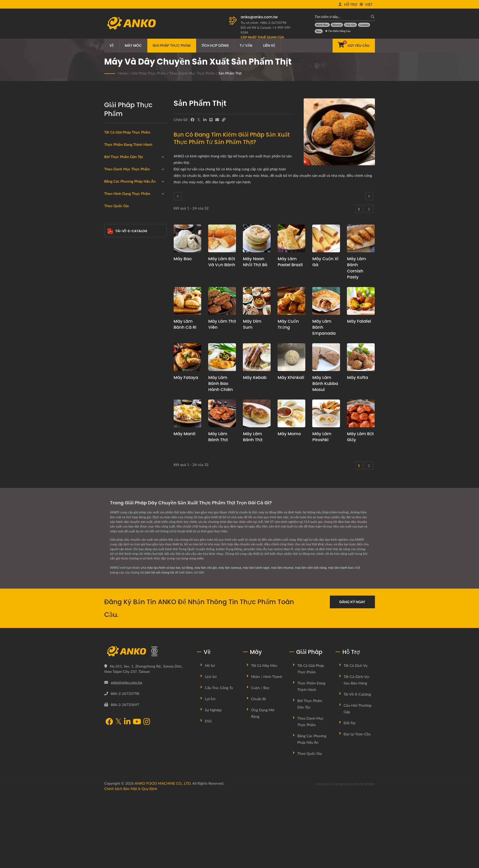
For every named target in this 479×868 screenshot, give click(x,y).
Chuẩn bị (259, 771)
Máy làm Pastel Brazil (290, 262)
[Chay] (111, 288)
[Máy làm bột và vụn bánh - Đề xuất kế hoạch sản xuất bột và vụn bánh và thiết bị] (222, 238)
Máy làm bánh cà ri (185, 324)
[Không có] (111, 399)
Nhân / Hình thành (267, 749)
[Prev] (178, 196)
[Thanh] (111, 488)
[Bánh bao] (322, 25)
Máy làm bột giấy (360, 437)
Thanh (119, 489)
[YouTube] (137, 794)
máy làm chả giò (206, 640)
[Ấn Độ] (111, 177)
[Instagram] (147, 794)
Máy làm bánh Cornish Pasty (356, 268)
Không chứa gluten (126, 278)
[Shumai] (337, 25)
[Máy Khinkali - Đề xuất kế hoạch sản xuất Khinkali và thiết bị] (291, 357)
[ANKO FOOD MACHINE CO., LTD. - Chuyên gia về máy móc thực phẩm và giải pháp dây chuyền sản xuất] (131, 22)
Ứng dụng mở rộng (263, 785)
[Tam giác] (111, 466)
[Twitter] (199, 120)
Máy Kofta (357, 377)
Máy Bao (183, 259)
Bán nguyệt (124, 478)
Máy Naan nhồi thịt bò (255, 262)
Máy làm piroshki (322, 437)
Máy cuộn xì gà (325, 262)
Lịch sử (211, 749)
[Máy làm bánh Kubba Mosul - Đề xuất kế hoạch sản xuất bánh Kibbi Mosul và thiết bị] (326, 357)
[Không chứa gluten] (111, 277)
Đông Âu (118, 200)
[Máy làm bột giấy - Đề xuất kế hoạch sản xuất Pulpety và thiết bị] (361, 413)
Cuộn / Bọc (260, 760)
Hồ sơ (210, 738)
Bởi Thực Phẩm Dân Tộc (124, 157)
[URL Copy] (224, 120)
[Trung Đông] (111, 188)
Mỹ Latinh (119, 211)
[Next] (369, 196)
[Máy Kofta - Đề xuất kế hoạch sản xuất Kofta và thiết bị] (361, 357)
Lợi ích (210, 771)
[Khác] (111, 499)
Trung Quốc (120, 166)
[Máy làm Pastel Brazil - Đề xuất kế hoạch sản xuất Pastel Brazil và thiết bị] (291, 238)
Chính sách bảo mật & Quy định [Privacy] (131, 861)
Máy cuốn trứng (288, 324)
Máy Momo (289, 434)
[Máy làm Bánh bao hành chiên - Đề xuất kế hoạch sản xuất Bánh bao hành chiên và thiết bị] (222, 357)
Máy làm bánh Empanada (324, 327)
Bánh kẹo (119, 311)
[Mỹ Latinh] (111, 210)
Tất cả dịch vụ (356, 738)
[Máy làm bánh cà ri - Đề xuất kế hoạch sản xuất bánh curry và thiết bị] (188, 301)
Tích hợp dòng (215, 45)
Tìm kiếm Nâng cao (338, 31)
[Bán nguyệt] (111, 477)
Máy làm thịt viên (222, 324)
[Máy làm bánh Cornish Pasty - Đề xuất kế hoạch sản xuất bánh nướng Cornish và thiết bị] (361, 238)
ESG (208, 793)
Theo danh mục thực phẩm (192, 73)
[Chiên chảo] (111, 355)
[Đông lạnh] (111, 232)
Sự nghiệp (213, 782)
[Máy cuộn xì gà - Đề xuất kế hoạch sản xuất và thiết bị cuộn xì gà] (326, 238)
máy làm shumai (283, 640)
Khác (115, 500)
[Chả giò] (350, 25)
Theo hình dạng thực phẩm (127, 412)
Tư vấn (246, 45)
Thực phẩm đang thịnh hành (128, 144)
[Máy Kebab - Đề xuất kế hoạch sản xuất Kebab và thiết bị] (257, 357)
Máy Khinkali (291, 377)
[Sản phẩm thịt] (111, 266)
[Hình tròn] (111, 421)
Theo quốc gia (117, 512)
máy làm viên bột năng (312, 640)
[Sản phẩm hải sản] (111, 255)
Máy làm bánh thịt (218, 437)
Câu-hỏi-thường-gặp (358, 781)
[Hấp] (111, 343)
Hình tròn (122, 422)
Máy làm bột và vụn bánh (222, 262)
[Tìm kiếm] (371, 17)
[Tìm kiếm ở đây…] (341, 17)
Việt (369, 4)
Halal (115, 300)
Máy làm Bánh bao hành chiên (220, 383)
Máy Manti (185, 434)
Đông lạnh (120, 233)
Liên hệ (269, 45)
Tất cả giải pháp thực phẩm (127, 132)
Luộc (115, 366)
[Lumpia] (364, 25)
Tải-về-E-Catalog (127, 538)
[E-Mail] (217, 120)
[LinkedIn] (205, 120)
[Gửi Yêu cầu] (354, 46)
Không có (119, 400)
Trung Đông (120, 189)
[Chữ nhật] (111, 444)
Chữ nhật (122, 445)
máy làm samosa (231, 640)
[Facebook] (192, 120)
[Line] (211, 120)
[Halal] (111, 299)
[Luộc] (111, 366)
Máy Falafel (359, 321)
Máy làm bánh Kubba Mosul (325, 383)
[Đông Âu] (111, 199)
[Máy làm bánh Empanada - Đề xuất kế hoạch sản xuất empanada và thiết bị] (326, 301)
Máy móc (133, 45)
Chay (115, 289)
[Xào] (111, 388)
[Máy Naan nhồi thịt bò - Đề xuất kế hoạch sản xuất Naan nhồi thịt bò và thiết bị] (257, 238)
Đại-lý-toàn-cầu (357, 806)
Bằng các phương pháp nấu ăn (130, 323)
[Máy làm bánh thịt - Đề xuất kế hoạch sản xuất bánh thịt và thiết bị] (222, 413)
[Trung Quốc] (111, 166)
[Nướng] (111, 377)
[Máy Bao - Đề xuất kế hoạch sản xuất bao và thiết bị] (188, 238)
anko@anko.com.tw (259, 17)
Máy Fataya (186, 377)
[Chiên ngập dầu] (111, 332)
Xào (114, 389)
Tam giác (121, 467)
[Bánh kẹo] (111, 310)
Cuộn (116, 244)
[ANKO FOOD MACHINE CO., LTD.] (147, 724)
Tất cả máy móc (264, 738)
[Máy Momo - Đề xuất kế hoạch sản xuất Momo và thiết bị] (291, 413)
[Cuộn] (111, 244)
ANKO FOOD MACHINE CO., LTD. (163, 855)
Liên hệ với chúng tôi (160, 645)
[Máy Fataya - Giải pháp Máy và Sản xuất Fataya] (188, 357)
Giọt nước (123, 456)
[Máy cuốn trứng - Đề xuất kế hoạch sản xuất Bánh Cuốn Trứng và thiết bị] (291, 301)
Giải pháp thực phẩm (172, 45)
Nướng (117, 378)
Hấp (115, 344)
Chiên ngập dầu (124, 333)
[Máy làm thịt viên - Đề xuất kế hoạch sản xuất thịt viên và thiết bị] (222, 301)
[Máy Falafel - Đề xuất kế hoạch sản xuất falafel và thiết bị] (361, 301)
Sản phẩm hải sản (125, 255)
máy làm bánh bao (342, 640)
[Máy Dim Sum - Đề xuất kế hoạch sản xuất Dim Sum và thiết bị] (257, 301)
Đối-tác (350, 795)
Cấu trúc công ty (219, 760)
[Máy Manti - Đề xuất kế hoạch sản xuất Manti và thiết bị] (188, 413)
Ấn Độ (116, 178)
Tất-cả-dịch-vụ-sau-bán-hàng (357, 752)
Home (123, 73)
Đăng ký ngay (352, 674)
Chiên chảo (120, 355)
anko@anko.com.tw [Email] (127, 754)
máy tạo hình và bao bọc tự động (170, 640)
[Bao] (319, 31)
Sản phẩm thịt (230, 73)
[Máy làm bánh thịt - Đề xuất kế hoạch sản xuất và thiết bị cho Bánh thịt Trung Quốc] (257, 413)
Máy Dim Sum (252, 324)
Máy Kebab (255, 377)
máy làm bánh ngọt (257, 640)
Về (112, 45)
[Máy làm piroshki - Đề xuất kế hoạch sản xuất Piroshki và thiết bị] (326, 413)
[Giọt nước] (111, 455)
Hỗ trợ (351, 4)
